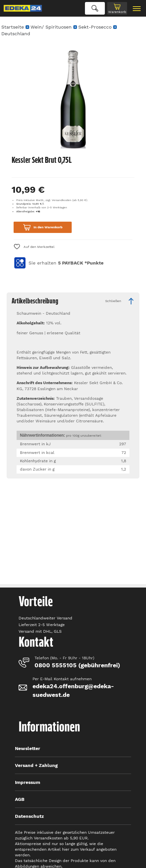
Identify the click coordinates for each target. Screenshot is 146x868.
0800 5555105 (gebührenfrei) (77, 665)
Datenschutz (29, 816)
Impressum (28, 782)
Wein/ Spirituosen (51, 27)
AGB (20, 799)
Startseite (13, 27)
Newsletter (28, 748)
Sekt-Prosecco (95, 27)
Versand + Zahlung (36, 765)
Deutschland (16, 34)
